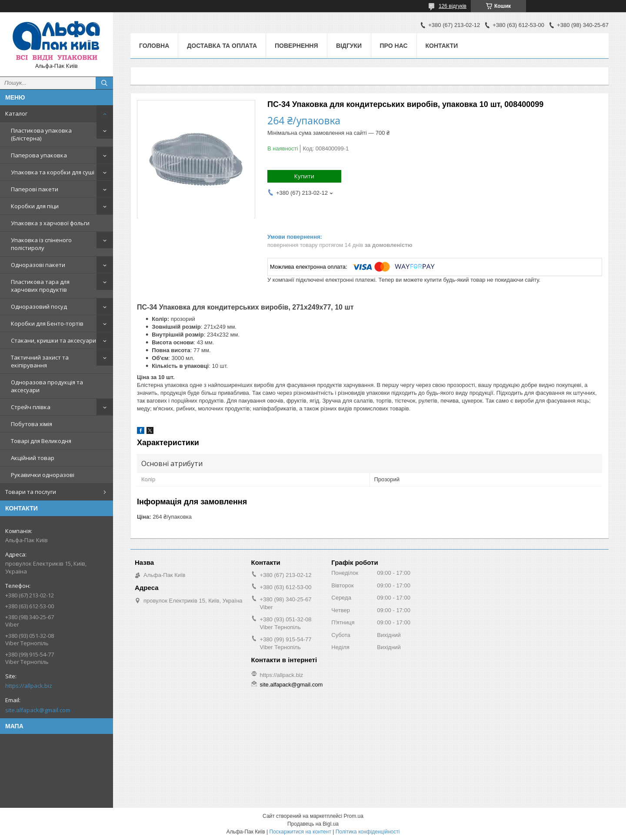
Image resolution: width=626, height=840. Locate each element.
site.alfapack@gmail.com (38, 710)
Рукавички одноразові (43, 475)
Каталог (16, 113)
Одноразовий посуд (39, 307)
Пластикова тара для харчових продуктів (40, 286)
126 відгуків (453, 6)
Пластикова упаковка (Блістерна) (41, 134)
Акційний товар (33, 458)
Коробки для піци (35, 206)
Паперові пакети (35, 189)
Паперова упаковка (39, 155)
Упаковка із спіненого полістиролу (41, 244)
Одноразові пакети (38, 265)
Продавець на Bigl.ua (313, 824)
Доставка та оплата (222, 46)
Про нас (394, 46)
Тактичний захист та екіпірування (40, 361)
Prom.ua (354, 816)
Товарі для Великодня (41, 441)
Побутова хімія (32, 424)
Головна (154, 46)
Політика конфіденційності (368, 832)
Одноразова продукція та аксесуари (47, 386)
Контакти (442, 46)
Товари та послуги (31, 492)
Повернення (296, 46)
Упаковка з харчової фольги (50, 223)
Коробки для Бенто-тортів (47, 323)
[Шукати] (104, 83)
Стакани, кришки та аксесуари (53, 340)
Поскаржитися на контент (300, 832)
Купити (304, 176)
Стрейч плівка (31, 407)
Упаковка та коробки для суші (53, 172)
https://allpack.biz (29, 686)
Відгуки (349, 46)
